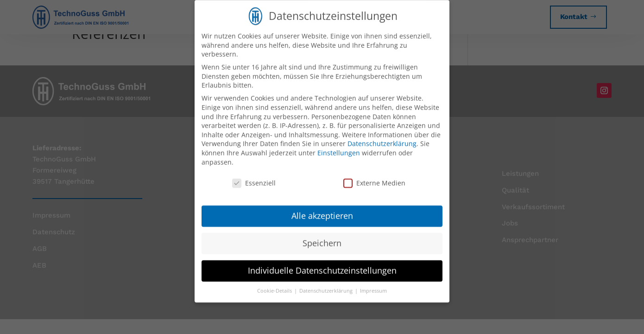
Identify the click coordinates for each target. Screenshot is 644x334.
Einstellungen (339, 145)
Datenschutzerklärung (382, 137)
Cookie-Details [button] (275, 283)
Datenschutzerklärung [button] (327, 283)
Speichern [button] (322, 236)
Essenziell (254, 176)
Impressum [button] (373, 283)
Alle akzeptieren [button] (322, 208)
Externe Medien (374, 176)
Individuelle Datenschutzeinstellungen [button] (322, 263)
